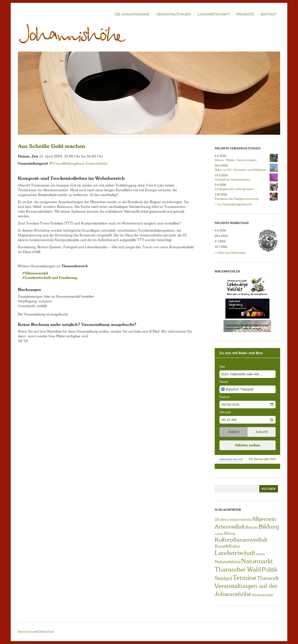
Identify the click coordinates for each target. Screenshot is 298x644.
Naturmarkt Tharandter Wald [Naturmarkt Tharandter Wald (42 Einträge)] (244, 565)
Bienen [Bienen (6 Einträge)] (252, 527)
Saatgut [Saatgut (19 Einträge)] (223, 578)
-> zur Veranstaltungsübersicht (233, 204)
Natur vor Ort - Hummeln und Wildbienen (241, 170)
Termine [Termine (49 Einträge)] (245, 578)
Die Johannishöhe (132, 14)
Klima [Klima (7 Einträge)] (230, 533)
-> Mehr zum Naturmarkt (230, 253)
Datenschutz (46, 632)
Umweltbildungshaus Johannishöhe (80, 163)
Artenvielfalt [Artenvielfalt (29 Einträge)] (230, 527)
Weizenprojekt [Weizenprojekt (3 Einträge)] (262, 595)
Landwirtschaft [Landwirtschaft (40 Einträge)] (235, 553)
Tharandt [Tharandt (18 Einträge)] (268, 578)
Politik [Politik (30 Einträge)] (269, 570)
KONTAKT (269, 14)
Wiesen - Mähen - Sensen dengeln (236, 160)
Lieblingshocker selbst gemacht (234, 189)
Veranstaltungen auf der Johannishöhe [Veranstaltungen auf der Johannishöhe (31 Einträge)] (246, 590)
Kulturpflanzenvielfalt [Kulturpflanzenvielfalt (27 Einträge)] (241, 540)
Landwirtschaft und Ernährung (51, 278)
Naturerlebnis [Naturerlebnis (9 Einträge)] (228, 562)
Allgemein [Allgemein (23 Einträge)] (264, 519)
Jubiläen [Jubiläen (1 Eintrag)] (219, 534)
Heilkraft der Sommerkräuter (232, 180)
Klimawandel (37, 273)
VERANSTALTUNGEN (174, 14)
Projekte (245, 14)
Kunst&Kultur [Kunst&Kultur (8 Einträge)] (228, 546)
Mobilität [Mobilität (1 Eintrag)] (260, 554)
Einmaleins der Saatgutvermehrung (237, 199)
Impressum (25, 632)
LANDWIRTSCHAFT (214, 14)
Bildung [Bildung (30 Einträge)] (269, 527)
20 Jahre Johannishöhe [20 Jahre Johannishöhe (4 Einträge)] (233, 520)
